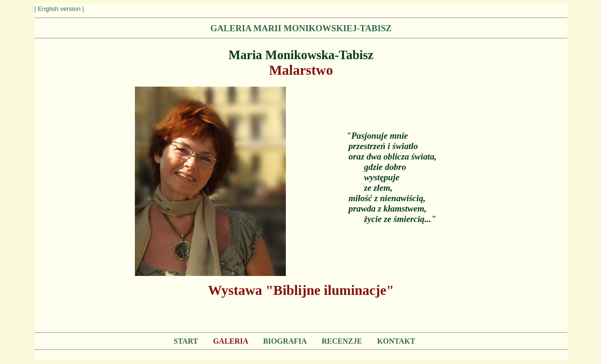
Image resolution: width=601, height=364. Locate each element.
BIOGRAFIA (285, 341)
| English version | (59, 9)
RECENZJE (342, 341)
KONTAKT (396, 341)
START (186, 341)
